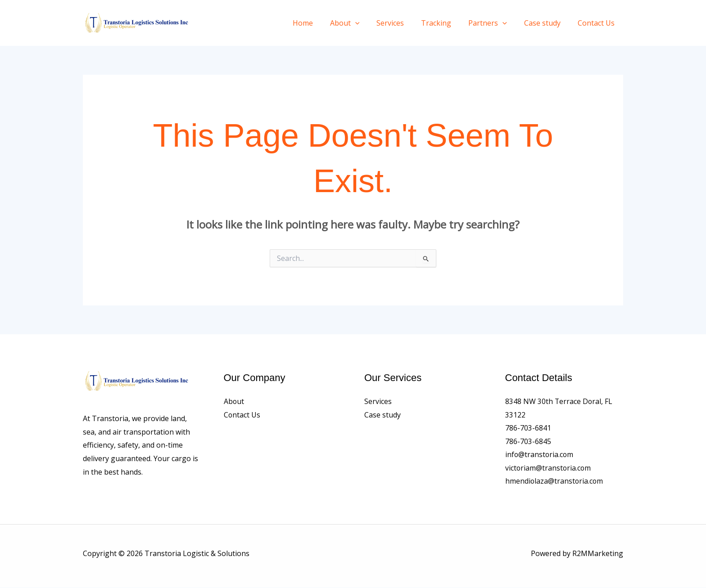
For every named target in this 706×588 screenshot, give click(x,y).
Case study (546, 23)
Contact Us (597, 23)
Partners (494, 23)
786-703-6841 (528, 428)
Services (402, 23)
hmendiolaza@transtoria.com (555, 481)
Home (320, 23)
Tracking (446, 23)
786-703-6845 (528, 441)
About (360, 23)
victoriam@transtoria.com (549, 468)
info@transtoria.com (540, 455)
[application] (370, 23)
